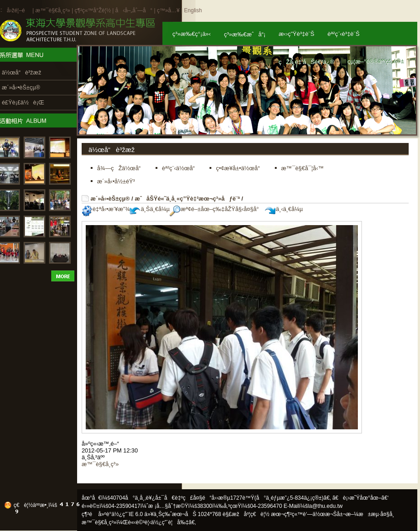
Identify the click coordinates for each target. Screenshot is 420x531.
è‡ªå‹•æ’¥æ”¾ (106, 209)
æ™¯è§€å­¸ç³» (54, 10)
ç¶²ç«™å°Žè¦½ (93, 10)
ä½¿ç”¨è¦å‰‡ (170, 522)
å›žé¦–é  (19, 10)
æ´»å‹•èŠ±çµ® (110, 199)
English (193, 10)
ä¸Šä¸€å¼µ (150, 209)
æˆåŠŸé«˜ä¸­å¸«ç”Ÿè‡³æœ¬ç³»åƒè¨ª (187, 199)
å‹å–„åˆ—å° (134, 10)
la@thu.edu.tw (325, 506)
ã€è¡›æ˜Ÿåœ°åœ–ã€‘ (361, 498)
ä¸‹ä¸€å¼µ (284, 209)
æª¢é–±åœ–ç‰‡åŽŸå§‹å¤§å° (217, 209)
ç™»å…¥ (168, 10)
